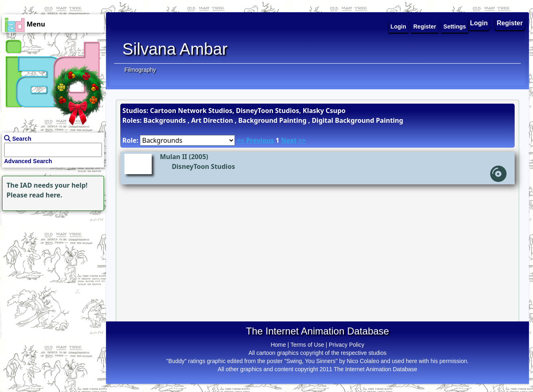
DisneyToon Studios (203, 166)
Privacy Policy (346, 345)
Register (510, 23)
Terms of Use (307, 345)
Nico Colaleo (363, 361)
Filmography (140, 70)
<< (241, 140)
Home (278, 345)
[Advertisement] (51, 264)
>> (302, 140)
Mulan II (174, 157)
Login (479, 23)
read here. (46, 195)
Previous (260, 140)
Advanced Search (28, 161)
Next (289, 140)
